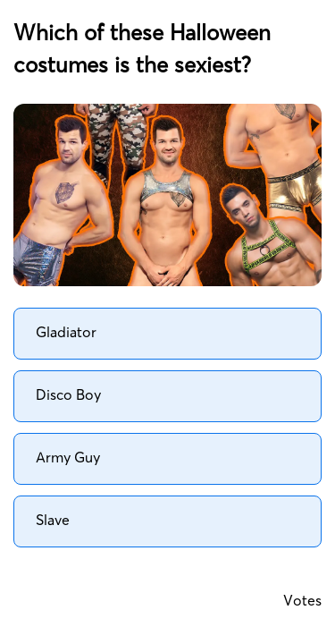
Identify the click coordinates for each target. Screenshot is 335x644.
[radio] (167, 334)
